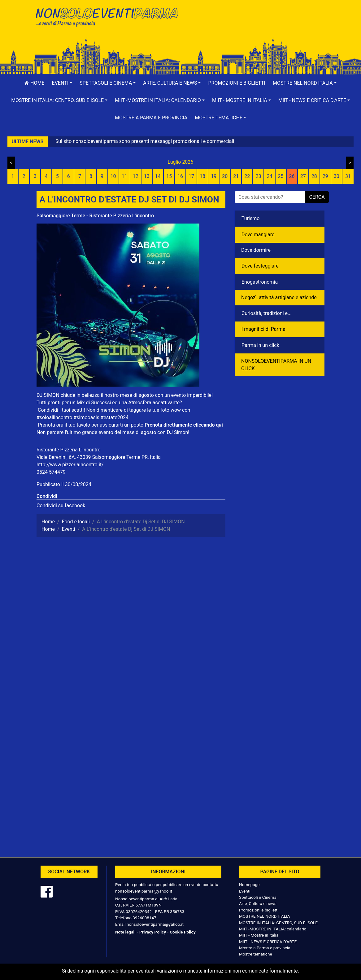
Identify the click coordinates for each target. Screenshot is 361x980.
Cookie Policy (183, 932)
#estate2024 (115, 417)
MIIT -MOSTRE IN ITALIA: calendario (273, 929)
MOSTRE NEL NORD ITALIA (265, 916)
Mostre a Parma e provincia (151, 118)
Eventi (245, 891)
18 (202, 176)
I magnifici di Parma (263, 329)
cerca (317, 197)
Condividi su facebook (61, 506)
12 (136, 176)
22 (247, 176)
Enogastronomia (260, 282)
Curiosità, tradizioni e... (267, 313)
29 (325, 176)
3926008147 (144, 918)
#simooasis (86, 417)
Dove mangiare (258, 235)
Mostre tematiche (256, 954)
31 (348, 176)
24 (269, 176)
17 (191, 176)
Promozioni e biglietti (237, 83)
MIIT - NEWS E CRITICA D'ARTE (268, 942)
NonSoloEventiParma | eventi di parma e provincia (106, 18)
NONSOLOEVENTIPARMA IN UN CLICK (276, 365)
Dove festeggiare (260, 266)
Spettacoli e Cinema (258, 897)
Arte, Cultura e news (258, 903)
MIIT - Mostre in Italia (259, 935)
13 (147, 176)
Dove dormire (256, 250)
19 (214, 176)
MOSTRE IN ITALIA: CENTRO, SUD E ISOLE (278, 923)
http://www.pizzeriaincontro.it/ (70, 465)
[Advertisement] (255, 25)
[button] (62, 83)
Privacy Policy (153, 932)
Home (34, 83)
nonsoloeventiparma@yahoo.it (144, 891)
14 (158, 176)
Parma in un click (260, 345)
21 (236, 176)
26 (292, 176)
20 (225, 176)
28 (314, 176)
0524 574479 (51, 472)
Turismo (250, 218)
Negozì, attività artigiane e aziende (279, 297)
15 (169, 176)
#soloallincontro (54, 417)
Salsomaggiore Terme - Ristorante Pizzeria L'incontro (95, 216)
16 (180, 176)
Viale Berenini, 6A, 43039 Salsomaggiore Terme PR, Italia (99, 457)
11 (124, 176)
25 (281, 176)
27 (303, 176)
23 (258, 176)
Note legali (125, 932)
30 (337, 176)
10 (113, 176)
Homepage (249, 885)
